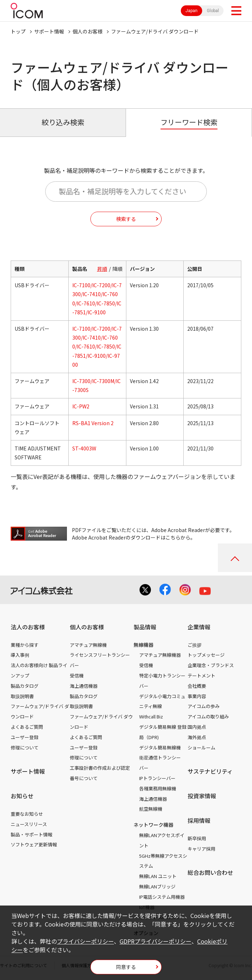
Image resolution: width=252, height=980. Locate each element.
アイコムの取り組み (208, 716)
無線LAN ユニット (158, 876)
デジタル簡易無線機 (160, 747)
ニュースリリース (29, 824)
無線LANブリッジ (157, 886)
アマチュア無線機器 (160, 655)
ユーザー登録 (25, 737)
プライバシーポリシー (85, 941)
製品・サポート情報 (31, 834)
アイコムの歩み (204, 706)
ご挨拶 (195, 645)
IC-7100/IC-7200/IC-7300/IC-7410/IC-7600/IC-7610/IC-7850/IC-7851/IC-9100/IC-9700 (97, 347)
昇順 (102, 269)
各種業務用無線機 (158, 788)
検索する (126, 219)
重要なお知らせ (27, 814)
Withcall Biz (151, 716)
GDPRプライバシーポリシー (156, 941)
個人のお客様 (88, 31)
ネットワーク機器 (153, 825)
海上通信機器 (84, 686)
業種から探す (25, 645)
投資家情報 (202, 796)
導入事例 (20, 655)
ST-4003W (84, 448)
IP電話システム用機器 (162, 897)
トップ (18, 31)
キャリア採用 (201, 849)
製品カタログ (25, 686)
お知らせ (22, 796)
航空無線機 (151, 809)
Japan (191, 11)
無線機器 (143, 645)
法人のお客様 (28, 627)
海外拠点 (197, 737)
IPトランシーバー (157, 778)
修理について (25, 747)
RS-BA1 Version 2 (93, 423)
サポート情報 (49, 31)
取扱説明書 (22, 696)
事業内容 (197, 696)
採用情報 (199, 820)
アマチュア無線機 (88, 645)
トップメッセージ (206, 655)
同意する (126, 967)
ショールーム (201, 747)
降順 (117, 269)
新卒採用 (197, 838)
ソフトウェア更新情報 (34, 844)
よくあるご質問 (27, 727)
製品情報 (145, 627)
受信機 (77, 675)
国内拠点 (197, 727)
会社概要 (197, 686)
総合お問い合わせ (210, 872)
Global (213, 11)
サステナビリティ (210, 771)
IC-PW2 (81, 406)
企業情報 (199, 627)
